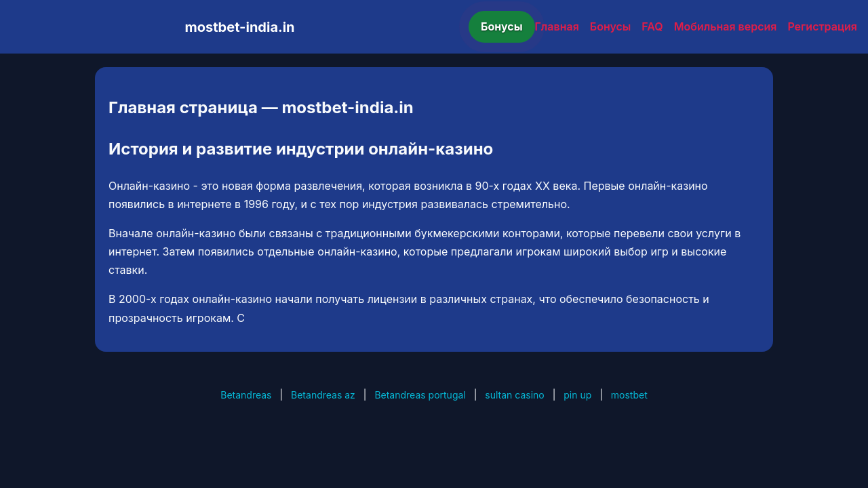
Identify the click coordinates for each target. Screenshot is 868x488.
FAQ (652, 26)
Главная (557, 26)
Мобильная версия (726, 26)
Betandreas (246, 395)
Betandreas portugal (420, 395)
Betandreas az (323, 395)
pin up (577, 395)
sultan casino (514, 395)
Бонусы (502, 26)
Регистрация (822, 26)
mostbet (629, 395)
